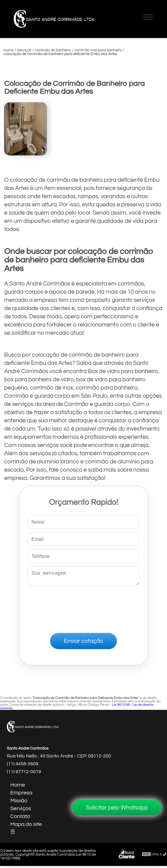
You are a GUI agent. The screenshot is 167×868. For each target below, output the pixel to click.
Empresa (21, 795)
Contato (20, 818)
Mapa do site (26, 826)
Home (18, 787)
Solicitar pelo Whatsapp (117, 808)
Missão (19, 803)
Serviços (21, 810)
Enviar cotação (83, 643)
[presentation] (83, 608)
